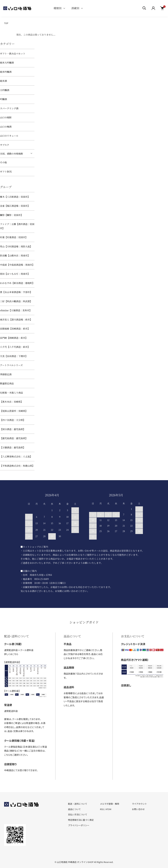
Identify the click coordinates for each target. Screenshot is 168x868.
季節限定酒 (6, 374)
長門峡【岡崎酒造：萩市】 (14, 338)
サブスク (5, 145)
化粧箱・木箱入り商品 (11, 393)
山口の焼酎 (6, 117)
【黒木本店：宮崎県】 (11, 402)
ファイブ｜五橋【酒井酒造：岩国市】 (17, 226)
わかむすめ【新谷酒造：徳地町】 (17, 283)
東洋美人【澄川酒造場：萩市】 (16, 320)
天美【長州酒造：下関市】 (14, 356)
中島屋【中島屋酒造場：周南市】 (17, 265)
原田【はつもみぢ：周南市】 (15, 274)
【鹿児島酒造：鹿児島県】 (14, 438)
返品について (74, 809)
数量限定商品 (7, 383)
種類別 (58, 8)
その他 (3, 162)
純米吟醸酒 (6, 72)
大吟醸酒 (5, 90)
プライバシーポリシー (79, 825)
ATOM (109, 809)
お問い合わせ (138, 809)
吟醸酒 (3, 99)
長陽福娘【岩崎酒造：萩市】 (15, 329)
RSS (102, 809)
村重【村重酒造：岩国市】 (14, 237)
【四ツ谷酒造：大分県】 (13, 420)
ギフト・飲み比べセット (13, 53)
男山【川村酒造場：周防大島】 (16, 246)
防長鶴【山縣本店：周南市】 (15, 255)
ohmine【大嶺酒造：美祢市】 (16, 310)
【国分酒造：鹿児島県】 (13, 429)
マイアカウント (139, 804)
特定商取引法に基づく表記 (81, 820)
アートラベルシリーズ (11, 365)
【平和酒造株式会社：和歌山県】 (17, 466)
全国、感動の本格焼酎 (11, 154)
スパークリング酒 (9, 108)
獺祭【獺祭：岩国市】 (11, 215)
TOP (6, 23)
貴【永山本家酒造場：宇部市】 (16, 292)
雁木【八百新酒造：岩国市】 (15, 197)
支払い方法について (78, 814)
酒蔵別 (75, 8)
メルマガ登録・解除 (110, 804)
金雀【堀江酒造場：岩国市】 (15, 206)
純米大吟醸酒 (7, 63)
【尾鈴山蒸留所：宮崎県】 (14, 411)
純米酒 (3, 81)
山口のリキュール (9, 136)
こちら (15, 654)
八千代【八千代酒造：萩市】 (15, 347)
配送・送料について (78, 804)
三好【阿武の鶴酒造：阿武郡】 (16, 301)
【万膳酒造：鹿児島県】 (13, 447)
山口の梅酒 (6, 127)
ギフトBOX (6, 172)
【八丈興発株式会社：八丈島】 (16, 456)
